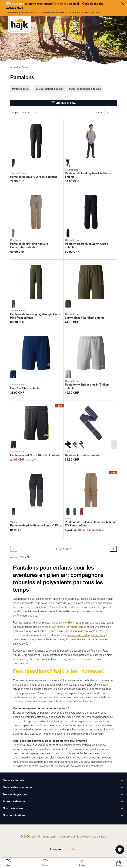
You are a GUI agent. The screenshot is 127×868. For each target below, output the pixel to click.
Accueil (14, 67)
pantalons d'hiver (65, 622)
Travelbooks (60, 4)
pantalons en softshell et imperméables (64, 627)
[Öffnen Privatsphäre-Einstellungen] (120, 850)
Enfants (26, 67)
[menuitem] (38, 836)
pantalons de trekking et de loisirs (86, 635)
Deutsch (72, 849)
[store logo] (20, 24)
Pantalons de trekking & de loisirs (85, 89)
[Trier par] (30, 113)
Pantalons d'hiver (21, 89)
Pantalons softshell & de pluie (49, 89)
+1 (114, 445)
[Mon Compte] (82, 863)
